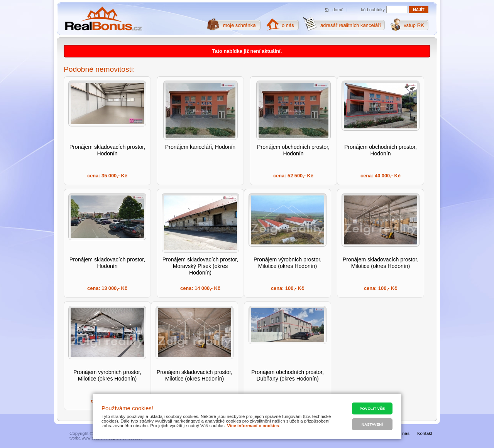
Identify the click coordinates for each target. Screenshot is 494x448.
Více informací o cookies (253, 426)
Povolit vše (372, 408)
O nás (403, 433)
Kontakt (425, 433)
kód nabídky (373, 10)
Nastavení (372, 424)
